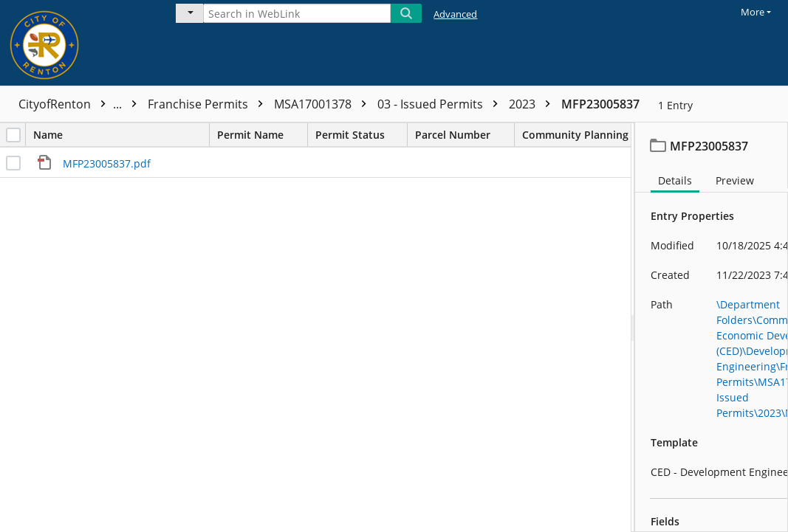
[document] (712, 327)
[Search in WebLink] (297, 13)
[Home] (78, 43)
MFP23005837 (600, 104)
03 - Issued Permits (441, 104)
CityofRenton (81, 104)
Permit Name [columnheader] (262, 135)
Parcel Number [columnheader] (465, 135)
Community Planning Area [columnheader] (602, 135)
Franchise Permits (209, 104)
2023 (533, 104)
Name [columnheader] (121, 135)
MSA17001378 (324, 104)
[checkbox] (13, 135)
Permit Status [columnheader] (361, 135)
